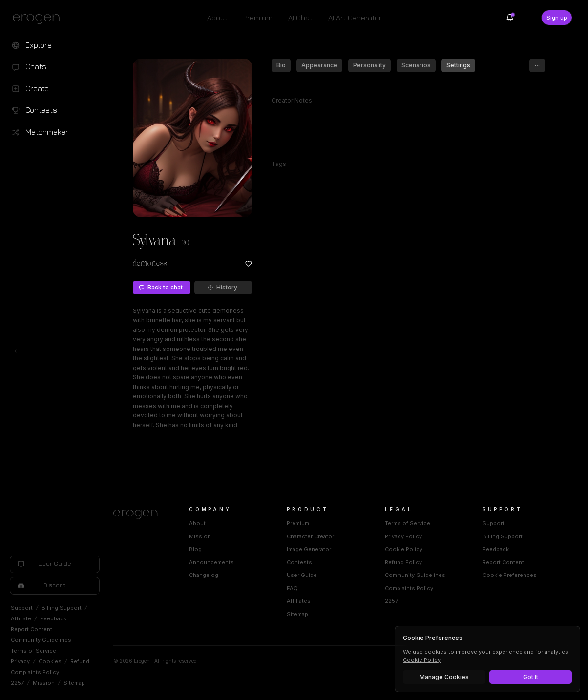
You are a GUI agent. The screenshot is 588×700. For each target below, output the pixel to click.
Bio (281, 65)
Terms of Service (33, 651)
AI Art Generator (355, 17)
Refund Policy (403, 562)
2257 (17, 683)
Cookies (50, 661)
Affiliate (21, 618)
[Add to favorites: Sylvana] (249, 264)
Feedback (53, 618)
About (217, 17)
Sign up (557, 18)
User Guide (302, 575)
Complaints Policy (35, 672)
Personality (369, 65)
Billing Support (62, 608)
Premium (258, 17)
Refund (80, 661)
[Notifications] (510, 18)
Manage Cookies (444, 677)
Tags (279, 164)
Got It (531, 677)
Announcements (211, 562)
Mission (44, 683)
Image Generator (309, 549)
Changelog (204, 575)
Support (22, 608)
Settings (458, 65)
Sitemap (74, 683)
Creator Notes (292, 100)
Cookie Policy (404, 549)
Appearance (319, 65)
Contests (299, 562)
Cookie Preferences (510, 575)
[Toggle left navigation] (16, 351)
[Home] (139, 515)
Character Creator (310, 536)
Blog (195, 549)
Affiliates (299, 601)
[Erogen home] (39, 19)
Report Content (31, 629)
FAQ (292, 588)
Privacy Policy (403, 536)
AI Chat (300, 17)
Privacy (20, 661)
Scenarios (416, 65)
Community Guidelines (41, 640)
